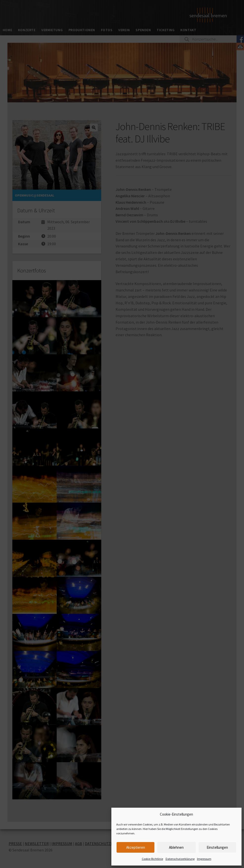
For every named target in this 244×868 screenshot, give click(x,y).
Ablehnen (176, 847)
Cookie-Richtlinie (152, 859)
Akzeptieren (136, 847)
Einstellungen (217, 847)
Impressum (204, 859)
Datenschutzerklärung (180, 859)
